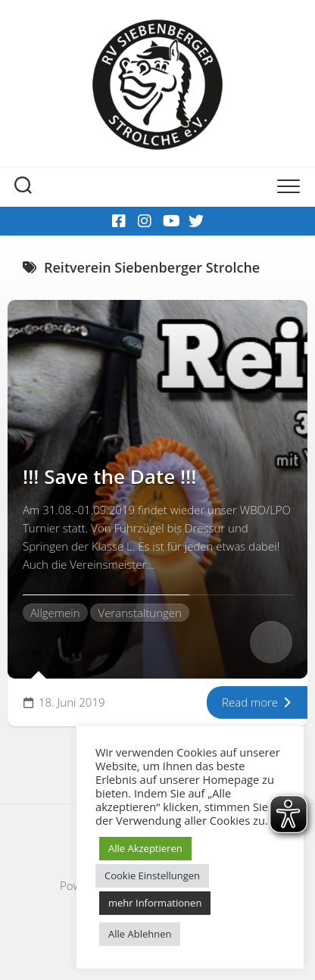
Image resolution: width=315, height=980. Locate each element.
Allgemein (55, 613)
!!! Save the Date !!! (109, 476)
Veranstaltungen (140, 613)
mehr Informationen (155, 903)
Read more (257, 702)
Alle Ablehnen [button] (140, 934)
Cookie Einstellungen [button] (152, 875)
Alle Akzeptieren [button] (145, 848)
